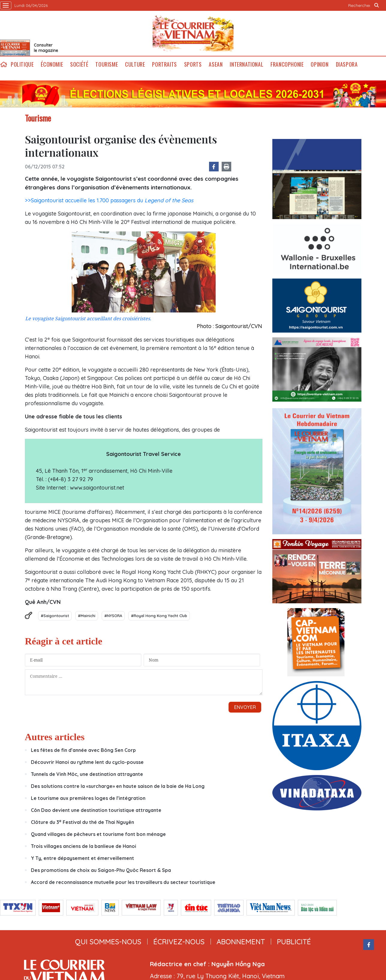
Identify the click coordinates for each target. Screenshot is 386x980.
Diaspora (347, 64)
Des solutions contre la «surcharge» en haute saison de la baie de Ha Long (118, 786)
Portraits (164, 64)
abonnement (241, 942)
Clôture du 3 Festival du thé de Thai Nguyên (82, 822)
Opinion (320, 64)
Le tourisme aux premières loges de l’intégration (88, 798)
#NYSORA (113, 616)
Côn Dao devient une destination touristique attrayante (96, 810)
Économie (52, 64)
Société (79, 64)
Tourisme (107, 64)
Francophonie (287, 64)
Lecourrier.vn (193, 33)
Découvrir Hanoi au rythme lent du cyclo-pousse (87, 762)
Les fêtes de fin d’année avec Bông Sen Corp (83, 750)
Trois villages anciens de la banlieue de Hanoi (84, 846)
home (4, 64)
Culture (135, 64)
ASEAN (216, 64)
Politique (22, 64)
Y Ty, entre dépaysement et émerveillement (82, 858)
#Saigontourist (55, 616)
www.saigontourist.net (97, 488)
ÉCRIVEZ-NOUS (179, 942)
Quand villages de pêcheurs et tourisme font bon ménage (98, 834)
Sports (193, 64)
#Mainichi (87, 616)
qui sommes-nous (108, 942)
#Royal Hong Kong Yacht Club (159, 616)
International (247, 64)
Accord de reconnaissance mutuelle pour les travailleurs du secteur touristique (123, 882)
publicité (294, 942)
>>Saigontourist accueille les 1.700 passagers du (109, 200)
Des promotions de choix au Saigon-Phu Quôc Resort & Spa (101, 870)
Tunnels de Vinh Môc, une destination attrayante (87, 774)
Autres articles (55, 737)
